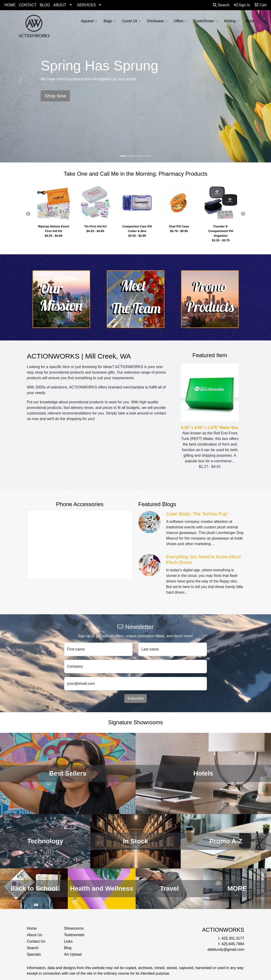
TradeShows (206, 21)
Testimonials (74, 935)
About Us (35, 935)
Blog (68, 948)
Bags (110, 21)
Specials (34, 954)
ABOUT (60, 5)
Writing (232, 21)
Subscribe (135, 698)
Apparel (89, 21)
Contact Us (36, 941)
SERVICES (87, 5)
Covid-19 (132, 21)
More (252, 21)
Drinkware (157, 21)
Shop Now (55, 96)
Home (32, 928)
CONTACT (28, 5)
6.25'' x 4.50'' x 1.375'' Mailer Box (210, 428)
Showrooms (74, 928)
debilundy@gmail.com (226, 949)
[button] (20, 81)
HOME (10, 5)
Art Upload (73, 954)
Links (68, 941)
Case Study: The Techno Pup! (197, 514)
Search (221, 5)
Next (243, 214)
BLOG (45, 5)
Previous (28, 214)
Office (181, 21)
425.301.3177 (233, 938)
